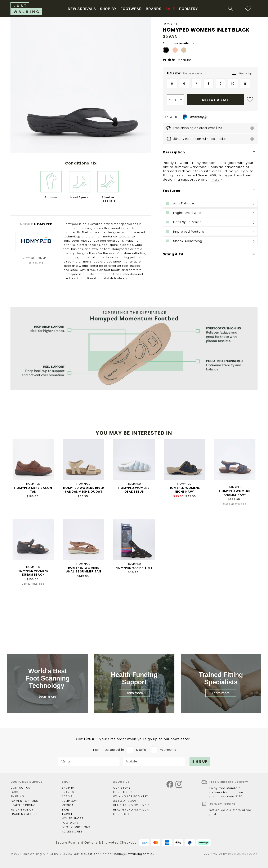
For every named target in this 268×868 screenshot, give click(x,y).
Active (67, 797)
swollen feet (101, 298)
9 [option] (221, 132)
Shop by (68, 788)
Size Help (245, 122)
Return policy (22, 810)
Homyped (71, 273)
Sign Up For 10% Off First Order (190, 52)
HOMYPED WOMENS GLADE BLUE (134, 538)
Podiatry (221, 40)
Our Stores (123, 792)
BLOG (43, 13)
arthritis (69, 294)
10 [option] (233, 132)
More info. (164, 3)
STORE (56, 13)
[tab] (210, 201)
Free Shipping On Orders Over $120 (81, 52)
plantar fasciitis (88, 294)
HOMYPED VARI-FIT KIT (134, 616)
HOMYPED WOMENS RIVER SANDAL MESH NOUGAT (84, 538)
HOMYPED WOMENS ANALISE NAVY (235, 542)
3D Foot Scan (124, 801)
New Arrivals (104, 40)
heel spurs (110, 294)
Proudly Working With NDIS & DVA (138, 52)
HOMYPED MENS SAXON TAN (33, 538)
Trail (66, 810)
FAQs (14, 792)
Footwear (70, 823)
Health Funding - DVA (131, 810)
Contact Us (20, 788)
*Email (66, 762)
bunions (77, 298)
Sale (201, 40)
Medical (68, 805)
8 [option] (209, 132)
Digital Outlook (243, 854)
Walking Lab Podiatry (131, 797)
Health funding (23, 805)
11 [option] (245, 132)
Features (172, 239)
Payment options (24, 801)
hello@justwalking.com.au (134, 854)
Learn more (48, 697)
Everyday (69, 801)
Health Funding (23, 13)
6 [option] (184, 132)
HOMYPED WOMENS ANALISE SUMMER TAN (84, 618)
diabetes (126, 294)
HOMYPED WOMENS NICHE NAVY (184, 538)
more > (217, 228)
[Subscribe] (200, 762)
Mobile (132, 762)
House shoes (73, 819)
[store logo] (37, 31)
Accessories (72, 832)
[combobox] (199, 26)
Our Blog (121, 814)
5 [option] (172, 132)
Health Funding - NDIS (131, 805)
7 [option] (196, 132)
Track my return (24, 814)
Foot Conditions (76, 827)
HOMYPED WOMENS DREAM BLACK (33, 621)
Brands (68, 792)
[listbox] (210, 133)
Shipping (17, 797)
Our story (122, 788)
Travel (67, 814)
